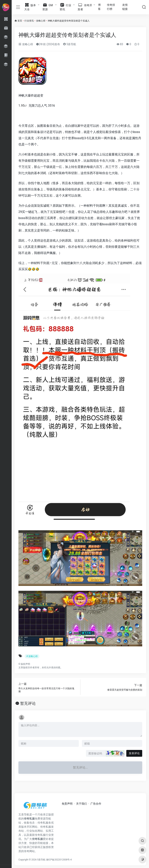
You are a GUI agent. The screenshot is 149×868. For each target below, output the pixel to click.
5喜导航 (70, 44)
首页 (20, 21)
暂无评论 (28, 703)
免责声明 (67, 804)
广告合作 (96, 804)
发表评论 (134, 753)
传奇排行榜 (111, 7)
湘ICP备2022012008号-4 (59, 860)
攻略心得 (41, 21)
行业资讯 (29, 21)
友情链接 (125, 7)
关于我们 (81, 804)
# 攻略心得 (32, 656)
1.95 (21, 106)
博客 (99, 7)
